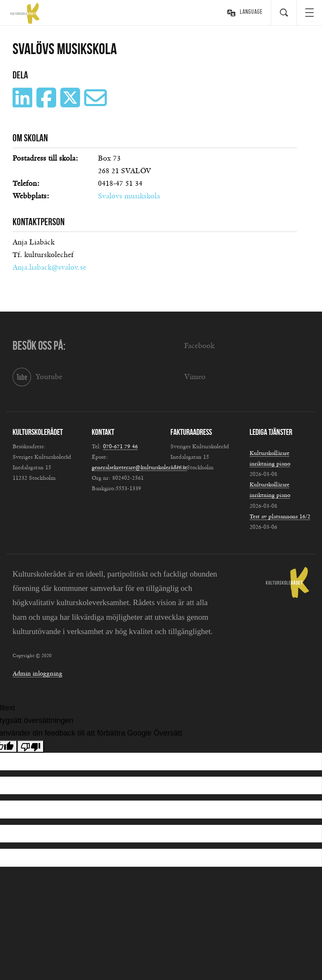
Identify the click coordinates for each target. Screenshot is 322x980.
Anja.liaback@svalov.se (49, 268)
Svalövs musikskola (129, 196)
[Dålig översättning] (31, 746)
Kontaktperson (39, 222)
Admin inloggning (37, 674)
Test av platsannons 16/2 (280, 517)
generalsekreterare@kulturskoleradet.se (139, 468)
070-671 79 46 (120, 447)
